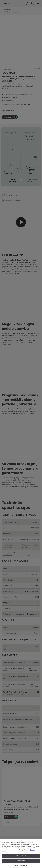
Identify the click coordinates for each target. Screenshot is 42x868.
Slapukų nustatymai (21, 865)
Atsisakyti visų (21, 861)
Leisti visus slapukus (21, 856)
